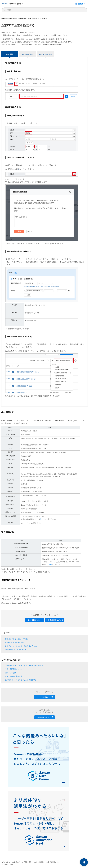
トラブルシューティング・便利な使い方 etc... (21, 646)
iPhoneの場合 (28, 54)
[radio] (34, 620)
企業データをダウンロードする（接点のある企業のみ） (25, 666)
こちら (43, 519)
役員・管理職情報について (14, 669)
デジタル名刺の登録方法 (14, 676)
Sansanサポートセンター (9, 18)
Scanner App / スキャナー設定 (16, 650)
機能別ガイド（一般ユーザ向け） (29, 18)
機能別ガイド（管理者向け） (15, 642)
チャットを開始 (42, 697)
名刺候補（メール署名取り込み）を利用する (21, 680)
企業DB (44, 18)
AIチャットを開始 (43, 718)
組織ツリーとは (10, 673)
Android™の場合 (45, 54)
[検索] (46, 10)
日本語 (81, 4)
